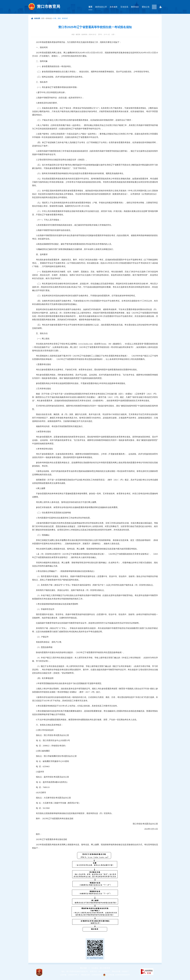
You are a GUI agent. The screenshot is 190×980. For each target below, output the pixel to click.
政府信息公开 (101, 7)
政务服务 (114, 7)
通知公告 (146, 7)
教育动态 (135, 7)
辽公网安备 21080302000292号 (118, 975)
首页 (90, 7)
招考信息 (49, 18)
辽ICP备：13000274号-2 (70, 975)
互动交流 (124, 7)
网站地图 (83, 968)
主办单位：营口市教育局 (101, 968)
